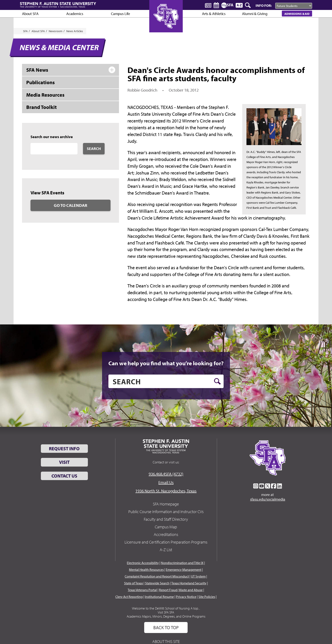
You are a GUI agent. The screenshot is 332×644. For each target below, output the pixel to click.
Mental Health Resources (146, 570)
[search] (166, 381)
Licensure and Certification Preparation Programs (166, 542)
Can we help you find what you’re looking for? (166, 363)
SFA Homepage (166, 504)
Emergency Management (184, 570)
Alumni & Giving (255, 14)
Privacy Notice (186, 597)
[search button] (217, 381)
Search (94, 149)
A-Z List (166, 550)
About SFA (30, 14)
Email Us (166, 482)
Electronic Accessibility (143, 563)
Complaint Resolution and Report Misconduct (157, 576)
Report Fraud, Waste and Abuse (181, 590)
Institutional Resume (159, 597)
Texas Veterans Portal (142, 590)
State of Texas (133, 583)
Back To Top (166, 628)
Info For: (264, 5)
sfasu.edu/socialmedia (268, 499)
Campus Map (166, 527)
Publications (40, 82)
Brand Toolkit (41, 107)
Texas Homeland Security (189, 583)
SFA (25, 31)
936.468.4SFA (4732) (166, 474)
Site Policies (207, 597)
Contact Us (64, 476)
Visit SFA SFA (166, 612)
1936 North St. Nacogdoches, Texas (166, 491)
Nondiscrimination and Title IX (182, 563)
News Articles (75, 31)
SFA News (37, 70)
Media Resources (45, 95)
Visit (64, 462)
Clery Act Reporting (129, 597)
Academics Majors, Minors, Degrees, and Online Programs (166, 616)
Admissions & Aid (297, 14)
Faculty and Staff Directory (166, 519)
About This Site (166, 641)
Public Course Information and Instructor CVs (166, 511)
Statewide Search (157, 583)
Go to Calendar (71, 205)
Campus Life (120, 14)
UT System (198, 576)
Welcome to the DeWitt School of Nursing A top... (166, 608)
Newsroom (56, 31)
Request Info (64, 449)
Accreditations (166, 534)
